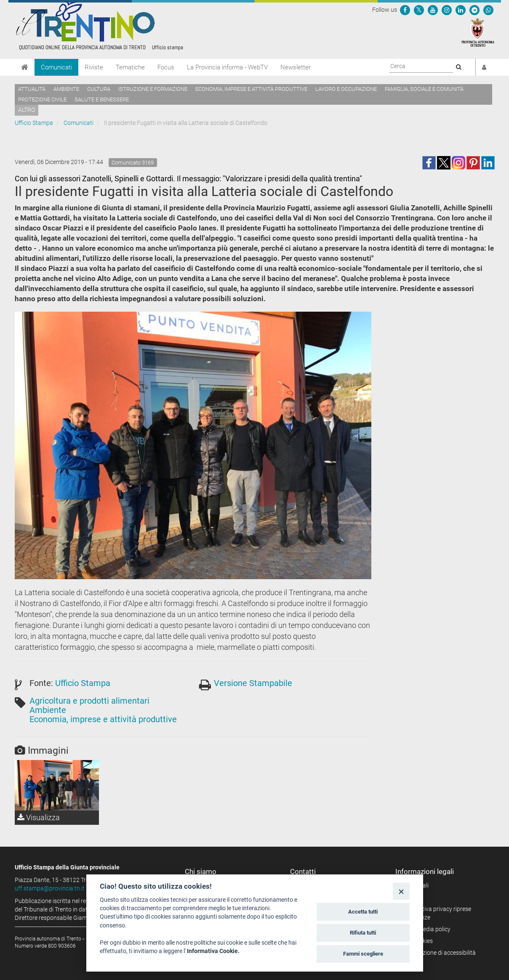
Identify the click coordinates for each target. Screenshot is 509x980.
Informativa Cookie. (213, 951)
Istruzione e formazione (153, 89)
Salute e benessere (102, 99)
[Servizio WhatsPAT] (488, 10)
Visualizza (39, 817)
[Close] (401, 891)
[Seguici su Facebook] (405, 10)
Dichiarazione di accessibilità (438, 953)
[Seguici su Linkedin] (461, 10)
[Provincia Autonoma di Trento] (478, 32)
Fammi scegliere (363, 954)
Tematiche (130, 67)
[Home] (25, 67)
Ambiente (66, 89)
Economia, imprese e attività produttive (251, 89)
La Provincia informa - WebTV (227, 67)
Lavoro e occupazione (346, 89)
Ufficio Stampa (34, 123)
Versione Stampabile (253, 683)
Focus (166, 67)
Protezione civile (42, 99)
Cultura (99, 89)
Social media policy (426, 929)
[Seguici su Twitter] (419, 10)
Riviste (94, 67)
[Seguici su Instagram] (447, 10)
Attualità (32, 89)
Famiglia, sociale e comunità (424, 89)
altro (27, 110)
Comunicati (56, 67)
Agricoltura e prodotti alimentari (89, 701)
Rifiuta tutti (363, 933)
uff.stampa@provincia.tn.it (50, 888)
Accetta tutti (363, 912)
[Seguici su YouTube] (433, 10)
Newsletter (296, 67)
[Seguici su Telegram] (474, 10)
